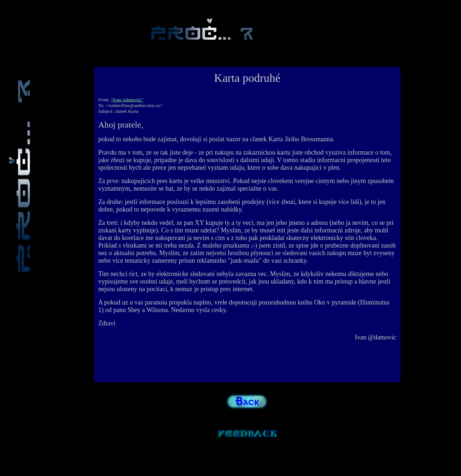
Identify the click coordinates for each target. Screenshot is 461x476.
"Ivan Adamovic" (127, 100)
